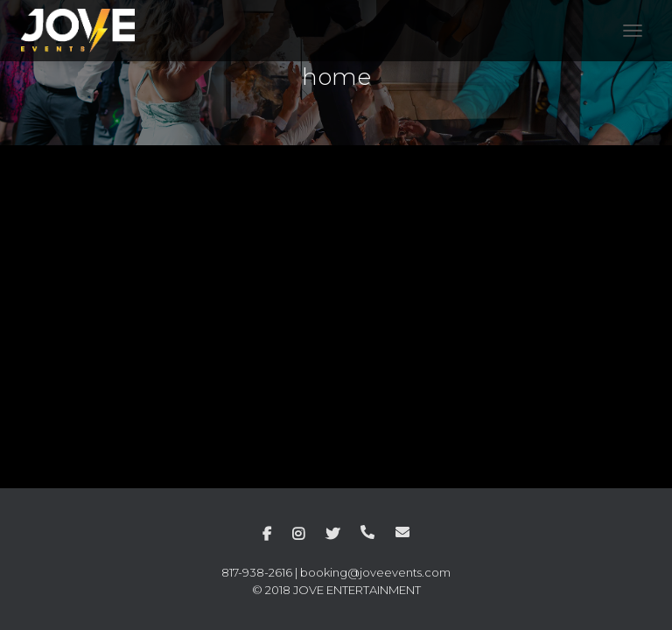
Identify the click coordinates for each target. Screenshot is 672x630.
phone (367, 532)
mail (402, 532)
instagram (298, 535)
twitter (332, 535)
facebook (267, 535)
